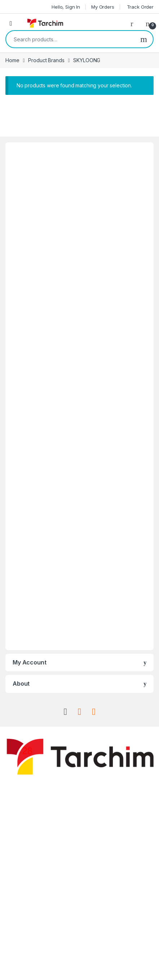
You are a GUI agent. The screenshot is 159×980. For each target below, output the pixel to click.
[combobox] (70, 39)
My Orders (103, 7)
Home (12, 60)
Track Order (140, 7)
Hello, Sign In (66, 7)
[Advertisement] (79, 396)
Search (144, 39)
